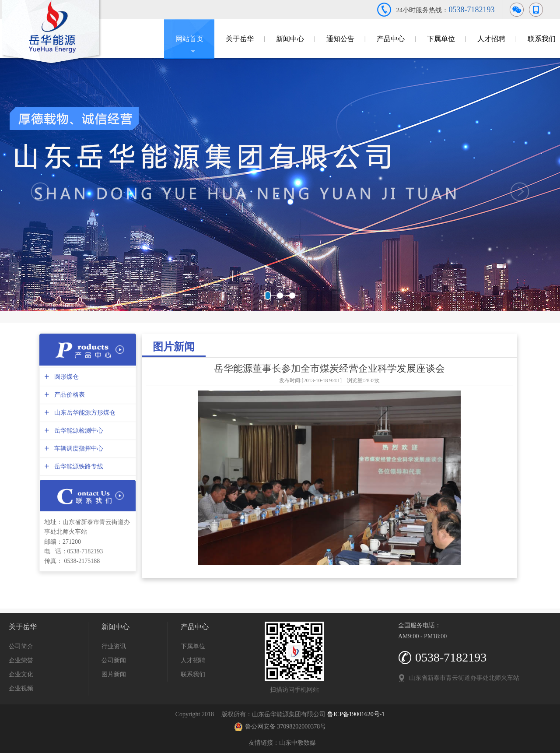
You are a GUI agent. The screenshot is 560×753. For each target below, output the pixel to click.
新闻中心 (290, 39)
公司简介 (21, 646)
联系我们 (193, 674)
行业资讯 (114, 646)
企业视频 (21, 688)
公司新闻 (114, 660)
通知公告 (340, 39)
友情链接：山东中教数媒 (280, 743)
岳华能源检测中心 (78, 431)
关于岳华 (240, 39)
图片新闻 (174, 347)
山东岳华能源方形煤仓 (84, 413)
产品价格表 (68, 395)
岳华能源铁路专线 (78, 466)
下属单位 (441, 39)
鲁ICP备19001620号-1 (356, 714)
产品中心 (391, 39)
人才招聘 (491, 39)
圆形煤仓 (65, 377)
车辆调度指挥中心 (78, 449)
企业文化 (21, 674)
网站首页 (189, 39)
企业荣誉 (21, 660)
